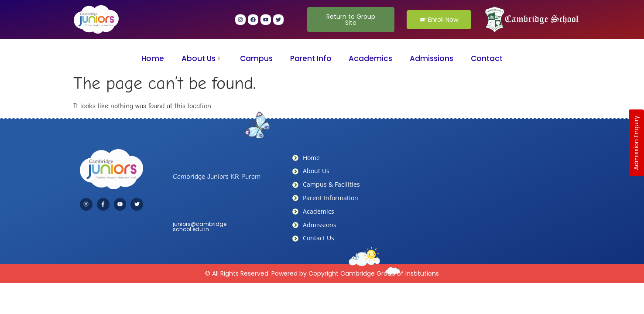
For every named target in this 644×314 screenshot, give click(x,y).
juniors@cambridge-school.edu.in (201, 227)
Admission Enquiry (636, 143)
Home (152, 58)
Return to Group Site (351, 20)
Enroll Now (439, 20)
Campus (256, 58)
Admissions (432, 58)
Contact (487, 58)
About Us (200, 58)
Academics (371, 58)
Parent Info (311, 58)
